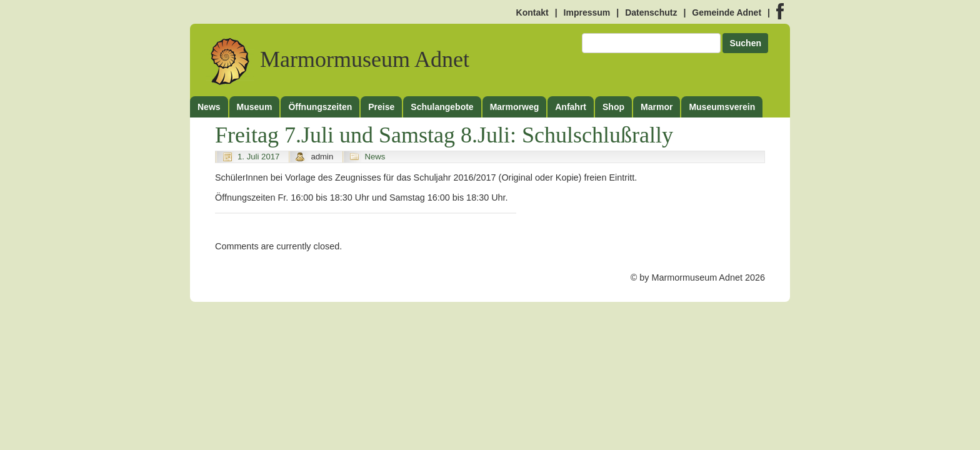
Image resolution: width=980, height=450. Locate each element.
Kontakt (532, 12)
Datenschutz (651, 12)
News (375, 157)
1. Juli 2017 (258, 157)
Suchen (745, 43)
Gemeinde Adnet (727, 12)
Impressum (587, 12)
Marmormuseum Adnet (337, 60)
